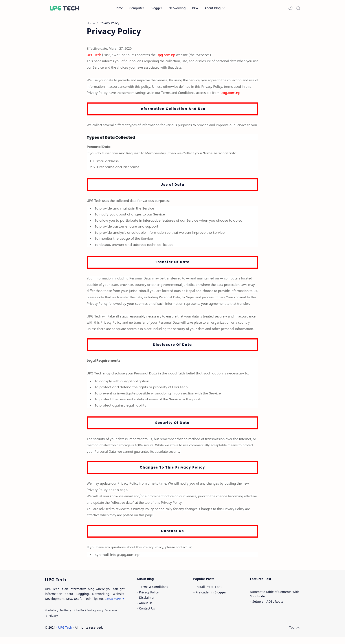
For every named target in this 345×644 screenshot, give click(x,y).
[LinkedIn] (78, 617)
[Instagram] (94, 617)
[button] (290, 8)
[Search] (298, 8)
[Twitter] (64, 617)
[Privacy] (53, 623)
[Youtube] (50, 617)
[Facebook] (111, 617)
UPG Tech (65, 634)
